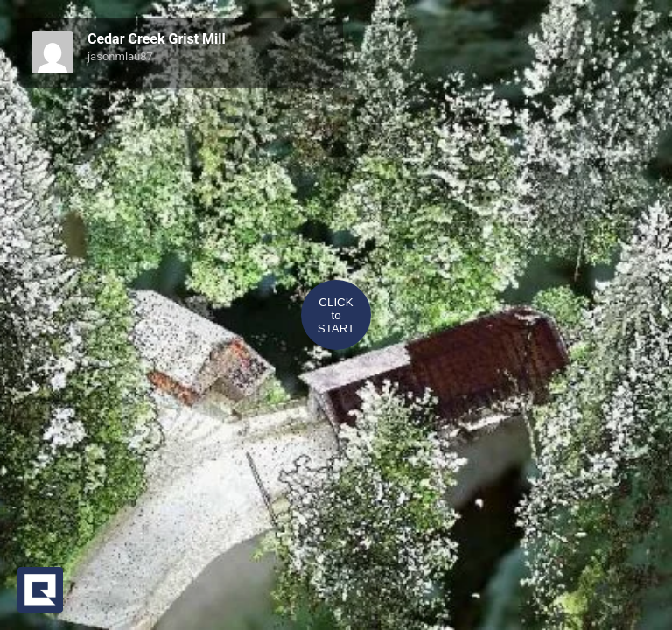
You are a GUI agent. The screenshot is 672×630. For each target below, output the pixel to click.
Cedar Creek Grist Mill (157, 39)
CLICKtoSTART (336, 315)
